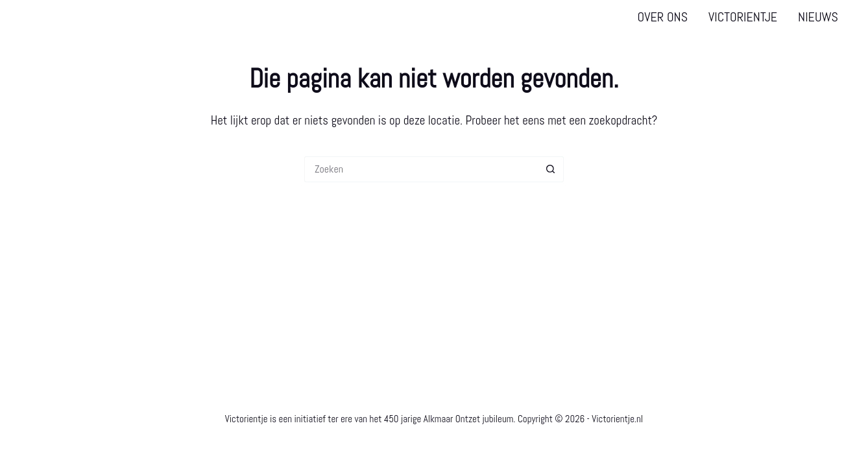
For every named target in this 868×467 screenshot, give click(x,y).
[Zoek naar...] (421, 169)
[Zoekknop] (551, 169)
